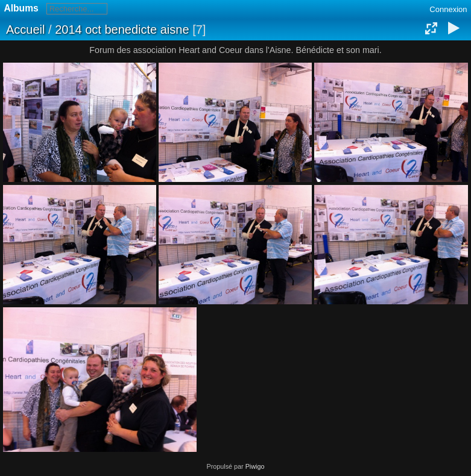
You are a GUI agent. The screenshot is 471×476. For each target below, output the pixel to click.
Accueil (25, 30)
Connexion (448, 9)
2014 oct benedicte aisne (122, 30)
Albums (21, 8)
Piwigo (255, 466)
